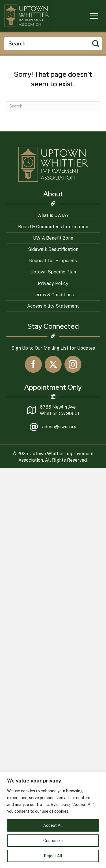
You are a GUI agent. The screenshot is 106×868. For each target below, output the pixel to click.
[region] (53, 820)
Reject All (53, 856)
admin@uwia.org (59, 427)
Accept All (53, 825)
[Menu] (94, 16)
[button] (33, 364)
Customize (53, 841)
